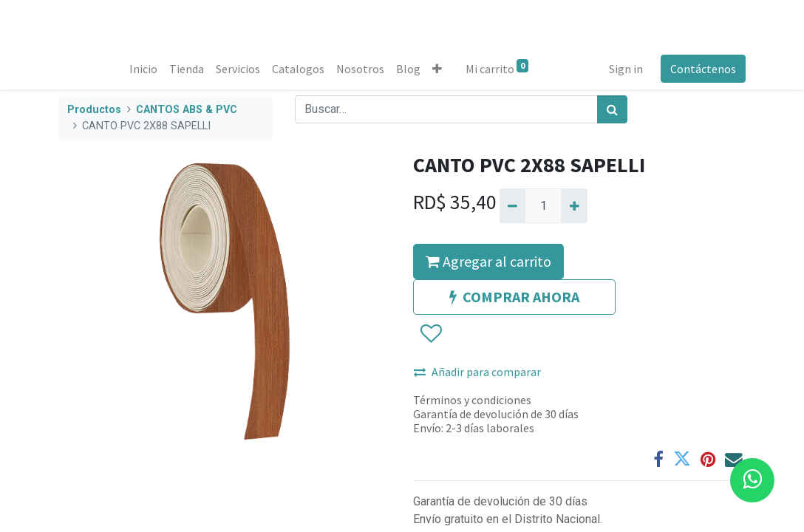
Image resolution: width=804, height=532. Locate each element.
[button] (437, 69)
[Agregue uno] (574, 205)
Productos (94, 110)
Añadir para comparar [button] (477, 372)
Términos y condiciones (472, 400)
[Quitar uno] (512, 205)
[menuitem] (143, 69)
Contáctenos (703, 69)
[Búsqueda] (612, 109)
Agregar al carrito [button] (488, 261)
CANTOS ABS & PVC (187, 110)
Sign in (626, 69)
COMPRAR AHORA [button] (514, 297)
